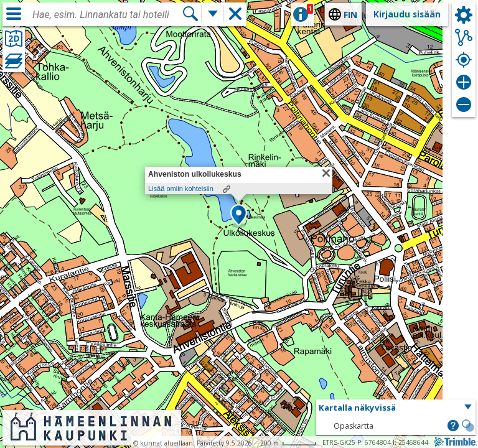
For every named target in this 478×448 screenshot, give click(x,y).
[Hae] (190, 14)
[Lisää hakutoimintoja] (213, 14)
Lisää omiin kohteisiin (181, 189)
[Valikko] (14, 14)
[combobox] (107, 15)
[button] (239, 216)
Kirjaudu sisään (407, 14)
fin (350, 15)
